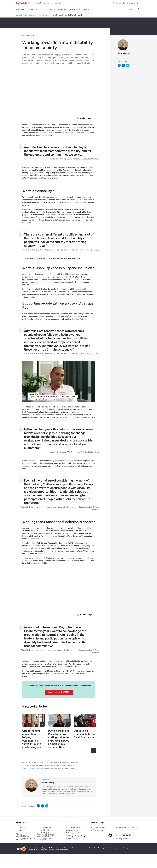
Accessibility (41, 853)
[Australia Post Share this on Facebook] (38, 806)
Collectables (48, 838)
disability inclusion (39, 130)
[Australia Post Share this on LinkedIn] (43, 806)
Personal (19, 15)
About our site (21, 853)
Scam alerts (23, 836)
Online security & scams (46, 848)
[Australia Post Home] (24, 3)
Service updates (24, 833)
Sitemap (19, 848)
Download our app (75, 838)
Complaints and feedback (27, 838)
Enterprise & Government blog (128, 828)
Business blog (98, 830)
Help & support (120, 849)
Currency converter (75, 830)
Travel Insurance (74, 828)
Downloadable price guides (78, 836)
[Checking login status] (139, 3)
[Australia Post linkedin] (85, 850)
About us (22, 828)
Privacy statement (23, 850)
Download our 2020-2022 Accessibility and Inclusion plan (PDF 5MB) (52, 258)
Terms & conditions (44, 850)
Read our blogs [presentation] (97, 823)
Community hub (30, 15)
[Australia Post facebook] (72, 850)
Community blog (99, 828)
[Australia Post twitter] (78, 850)
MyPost (46, 830)
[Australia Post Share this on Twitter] (47, 806)
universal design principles (65, 463)
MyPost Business (49, 833)
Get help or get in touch (125, 853)
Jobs (20, 830)
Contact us (47, 828)
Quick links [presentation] (21, 823)
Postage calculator (75, 833)
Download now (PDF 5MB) (59, 692)
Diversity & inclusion (44, 15)
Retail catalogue (49, 836)
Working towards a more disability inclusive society (68, 15)
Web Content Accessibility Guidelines (52, 543)
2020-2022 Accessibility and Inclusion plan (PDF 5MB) (52, 671)
